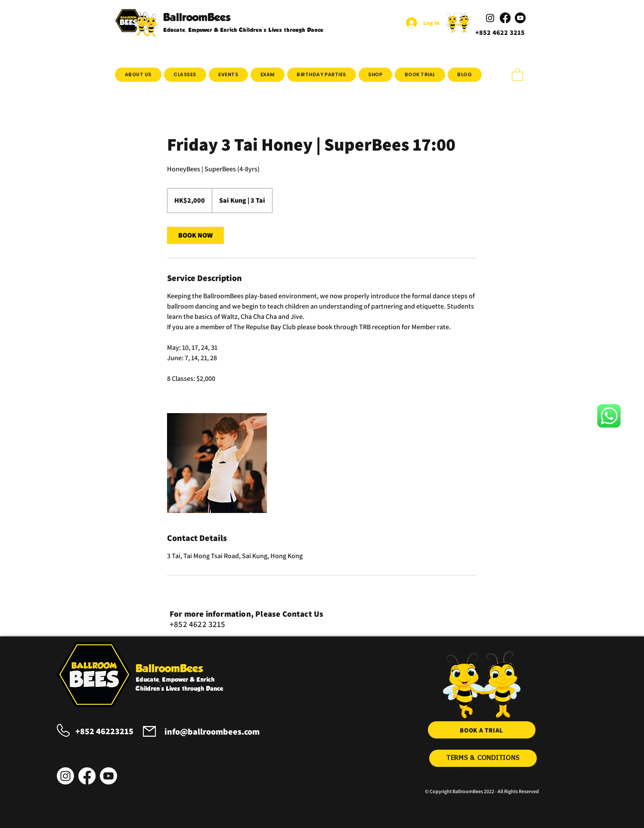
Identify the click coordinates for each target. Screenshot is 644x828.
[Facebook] (87, 776)
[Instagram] (65, 776)
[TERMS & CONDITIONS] (483, 758)
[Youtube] (108, 776)
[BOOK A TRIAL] (482, 730)
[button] (185, 75)
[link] (195, 235)
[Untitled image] (217, 463)
